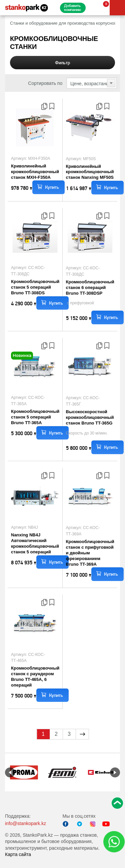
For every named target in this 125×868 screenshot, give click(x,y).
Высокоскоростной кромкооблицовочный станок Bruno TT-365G (90, 417)
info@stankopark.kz (25, 823)
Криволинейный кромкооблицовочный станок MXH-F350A (35, 172)
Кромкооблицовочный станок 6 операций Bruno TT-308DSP (90, 288)
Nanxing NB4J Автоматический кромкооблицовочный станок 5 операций (35, 543)
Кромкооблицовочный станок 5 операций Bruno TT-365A (35, 417)
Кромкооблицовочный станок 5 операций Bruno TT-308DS (35, 287)
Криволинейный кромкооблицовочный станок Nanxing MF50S (90, 172)
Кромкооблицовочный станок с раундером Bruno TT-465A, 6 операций (35, 677)
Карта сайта (18, 854)
